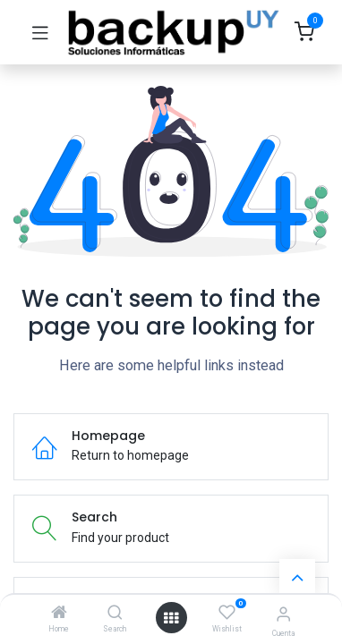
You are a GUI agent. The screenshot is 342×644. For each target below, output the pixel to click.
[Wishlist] (227, 613)
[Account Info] (283, 614)
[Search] (115, 614)
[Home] (59, 614)
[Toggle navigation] (40, 32)
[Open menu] (171, 618)
